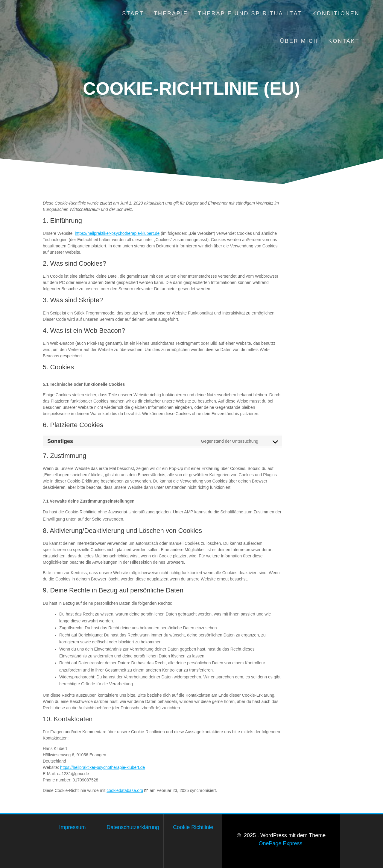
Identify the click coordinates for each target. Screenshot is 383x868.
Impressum (73, 827)
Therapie (171, 13)
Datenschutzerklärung (133, 827)
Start (133, 13)
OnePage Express (280, 843)
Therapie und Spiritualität (250, 13)
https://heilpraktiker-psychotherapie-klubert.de (117, 233)
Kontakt (344, 41)
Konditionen (336, 13)
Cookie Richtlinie (193, 827)
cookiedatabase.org (125, 790)
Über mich (299, 41)
